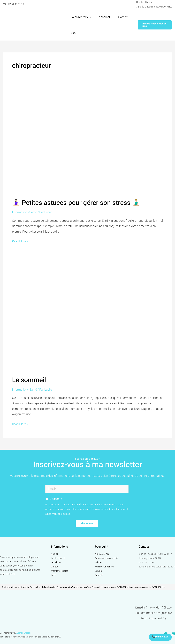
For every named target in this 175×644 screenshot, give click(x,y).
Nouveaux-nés (102, 554)
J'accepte (56, 499)
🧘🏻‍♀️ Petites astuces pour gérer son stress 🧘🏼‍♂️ (76, 203)
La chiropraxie (58, 558)
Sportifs (99, 575)
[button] (155, 25)
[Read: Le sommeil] (87, 318)
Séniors (99, 571)
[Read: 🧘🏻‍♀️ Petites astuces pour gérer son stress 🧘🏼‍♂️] (87, 141)
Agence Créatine (24, 633)
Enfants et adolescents (107, 558)
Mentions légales (60, 571)
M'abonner (87, 523)
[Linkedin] (173, 634)
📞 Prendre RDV (160, 637)
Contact (55, 567)
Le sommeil (29, 380)
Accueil (55, 554)
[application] (90, 17)
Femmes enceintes (104, 567)
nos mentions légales (59, 514)
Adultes (99, 562)
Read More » (20, 241)
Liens (54, 575)
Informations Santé (24, 212)
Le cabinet (56, 562)
